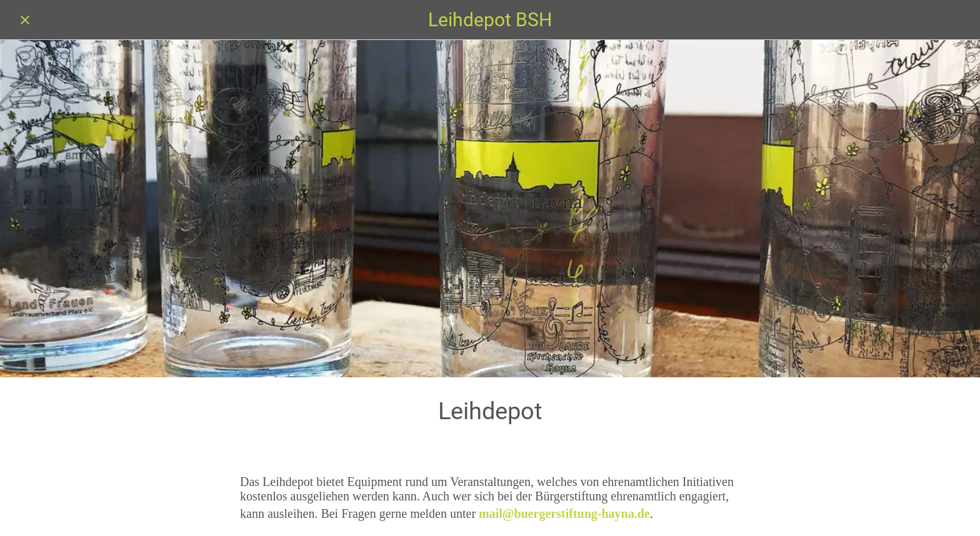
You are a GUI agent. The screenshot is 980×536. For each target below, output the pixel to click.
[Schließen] (25, 20)
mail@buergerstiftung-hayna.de (564, 514)
